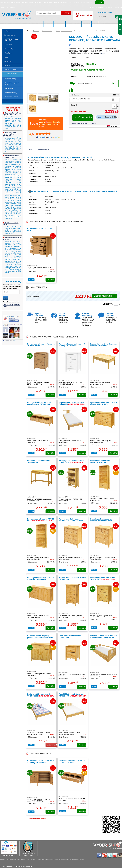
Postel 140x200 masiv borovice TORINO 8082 (41, 695)
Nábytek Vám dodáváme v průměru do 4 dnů (12, 114)
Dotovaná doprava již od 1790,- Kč (12, 238)
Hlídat (94, 123)
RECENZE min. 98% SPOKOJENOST (81, 2)
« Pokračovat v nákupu (37, 819)
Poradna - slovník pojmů (8, 7)
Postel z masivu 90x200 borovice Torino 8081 (72, 403)
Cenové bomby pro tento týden (11, 306)
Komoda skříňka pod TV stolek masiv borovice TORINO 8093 (39, 403)
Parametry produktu (43, 150)
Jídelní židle (49, 24)
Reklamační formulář (61, 2)
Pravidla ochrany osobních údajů (10, 2)
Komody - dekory (11, 79)
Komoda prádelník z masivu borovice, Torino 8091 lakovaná (71, 520)
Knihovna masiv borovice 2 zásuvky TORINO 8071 (101, 462)
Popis (30, 150)
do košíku (51, 280)
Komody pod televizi (12, 97)
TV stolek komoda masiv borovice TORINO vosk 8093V (72, 762)
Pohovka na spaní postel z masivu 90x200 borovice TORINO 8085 (104, 638)
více (103, 53)
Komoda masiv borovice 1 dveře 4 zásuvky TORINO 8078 (103, 403)
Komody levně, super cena (12, 84)
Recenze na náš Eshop (97, 7)
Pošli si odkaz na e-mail (79, 123)
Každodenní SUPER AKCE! (11, 224)
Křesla (78, 24)
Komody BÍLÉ (10, 89)
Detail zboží (52, 745)
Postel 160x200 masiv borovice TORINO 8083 (72, 695)
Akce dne (86, 15)
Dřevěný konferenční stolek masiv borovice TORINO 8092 (103, 345)
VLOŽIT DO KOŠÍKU (84, 118)
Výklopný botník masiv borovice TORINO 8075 (71, 462)
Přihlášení (109, 7)
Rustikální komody (11, 93)
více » (52, 269)
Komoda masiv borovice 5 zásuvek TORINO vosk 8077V (41, 345)
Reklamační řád (48, 2)
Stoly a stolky (60, 24)
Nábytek (5, 24)
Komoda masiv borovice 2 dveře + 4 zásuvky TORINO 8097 (41, 578)
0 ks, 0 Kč (109, 14)
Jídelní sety (70, 24)
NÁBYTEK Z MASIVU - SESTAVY (33, 24)
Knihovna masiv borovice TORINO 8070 (41, 521)
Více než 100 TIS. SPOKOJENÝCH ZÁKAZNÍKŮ (10, 134)
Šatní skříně (87, 24)
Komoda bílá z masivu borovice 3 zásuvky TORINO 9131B (72, 345)
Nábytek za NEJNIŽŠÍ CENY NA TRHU (11, 156)
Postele (102, 24)
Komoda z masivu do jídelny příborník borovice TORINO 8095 (41, 638)
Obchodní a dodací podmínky (31, 2)
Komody (95, 24)
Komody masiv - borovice (12, 74)
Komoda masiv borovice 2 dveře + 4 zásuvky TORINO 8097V (41, 762)
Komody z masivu (11, 69)
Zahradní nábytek (16, 24)
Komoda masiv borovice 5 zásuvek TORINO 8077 (104, 579)
